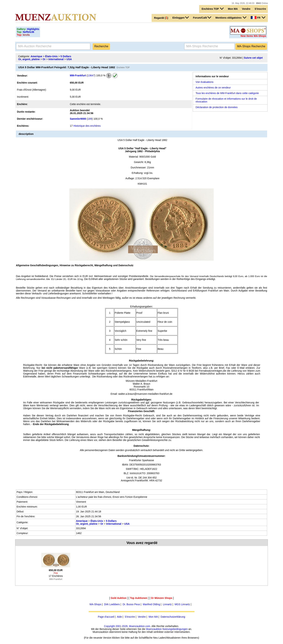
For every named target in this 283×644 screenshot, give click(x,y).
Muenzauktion (154, 629)
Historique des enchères (87, 126)
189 (90, 119)
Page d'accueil (106, 617)
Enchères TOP (213, 9)
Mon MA (233, 9)
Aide (119, 617)
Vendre (246, 9)
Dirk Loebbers (112, 604)
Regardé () (161, 18)
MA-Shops (95, 604)
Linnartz (167, 604)
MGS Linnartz (182, 604)
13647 (91, 75)
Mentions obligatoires (231, 18)
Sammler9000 (78, 119)
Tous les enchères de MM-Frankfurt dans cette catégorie (227, 93)
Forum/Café (202, 18)
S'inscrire (260, 9)
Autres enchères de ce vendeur (213, 88)
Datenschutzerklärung (173, 617)
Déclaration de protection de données (217, 107)
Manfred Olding (151, 604)
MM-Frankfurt (78, 75)
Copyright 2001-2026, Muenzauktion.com (127, 626)
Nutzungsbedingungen (175, 629)
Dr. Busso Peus (131, 604)
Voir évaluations (205, 82)
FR (258, 18)
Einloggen (181, 18)
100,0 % (100, 75)
